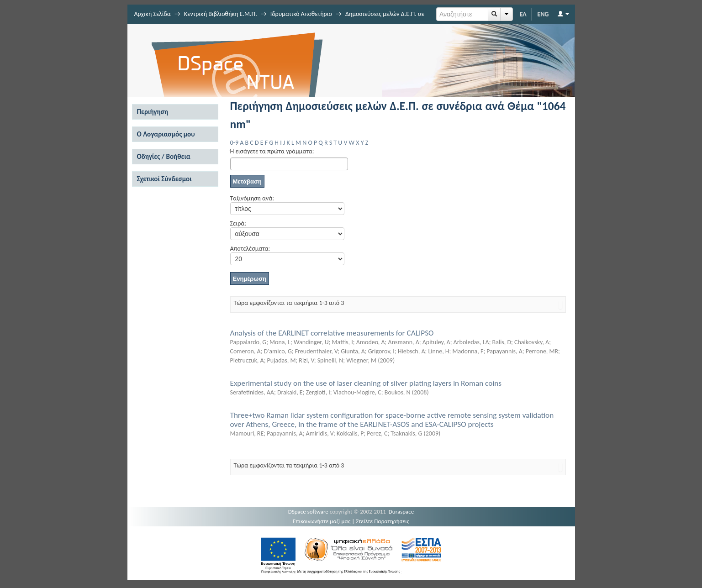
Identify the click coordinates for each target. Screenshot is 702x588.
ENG (543, 14)
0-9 (234, 143)
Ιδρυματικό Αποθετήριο (301, 14)
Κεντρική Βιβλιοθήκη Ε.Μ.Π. (221, 14)
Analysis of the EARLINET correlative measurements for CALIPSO (332, 333)
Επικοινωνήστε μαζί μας (322, 521)
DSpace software (308, 512)
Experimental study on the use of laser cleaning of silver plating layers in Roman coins (366, 383)
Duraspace (401, 512)
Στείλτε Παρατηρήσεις (383, 521)
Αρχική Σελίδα (153, 14)
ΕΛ (523, 14)
